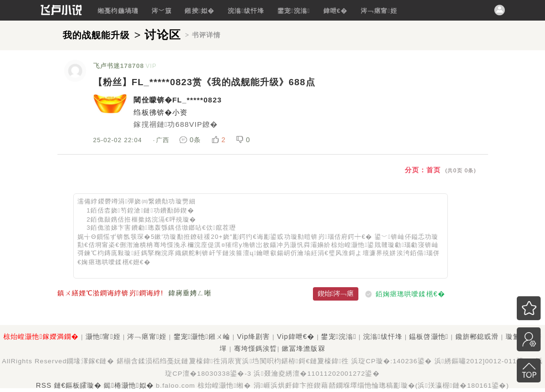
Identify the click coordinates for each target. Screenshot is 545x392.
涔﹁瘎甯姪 (379, 11)
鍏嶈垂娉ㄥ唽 (190, 293)
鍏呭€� (336, 11)
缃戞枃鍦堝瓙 (118, 11)
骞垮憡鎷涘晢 (256, 348)
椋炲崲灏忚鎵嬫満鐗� (41, 336)
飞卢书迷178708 (119, 66)
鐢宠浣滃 (294, 11)
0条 (191, 140)
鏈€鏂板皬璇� (78, 385)
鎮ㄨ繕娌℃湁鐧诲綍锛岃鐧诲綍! (111, 293)
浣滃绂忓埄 (246, 11)
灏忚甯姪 (103, 336)
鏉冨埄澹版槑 (304, 348)
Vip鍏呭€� (296, 336)
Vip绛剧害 (253, 336)
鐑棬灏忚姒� (128, 385)
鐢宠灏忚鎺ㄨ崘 (202, 336)
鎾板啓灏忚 (429, 336)
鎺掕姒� (200, 11)
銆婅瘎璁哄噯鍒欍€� (410, 293)
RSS (44, 385)
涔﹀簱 (162, 11)
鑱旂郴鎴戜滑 (477, 336)
